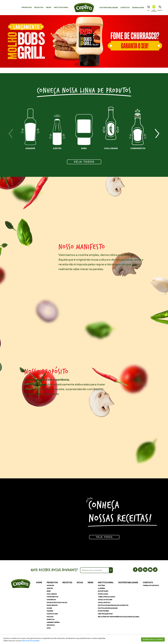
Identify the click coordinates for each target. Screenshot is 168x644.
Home (39, 582)
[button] (82, 71)
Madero (50, 611)
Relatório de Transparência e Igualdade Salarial (119, 617)
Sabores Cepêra (53, 622)
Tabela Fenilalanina (107, 597)
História (101, 585)
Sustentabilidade (109, 8)
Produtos (27, 7)
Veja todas (104, 537)
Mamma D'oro (52, 614)
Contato (125, 8)
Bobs (49, 591)
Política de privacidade (108, 608)
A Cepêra (101, 588)
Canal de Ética (104, 602)
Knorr (49, 608)
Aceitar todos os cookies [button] (153, 639)
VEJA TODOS (84, 162)
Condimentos (52, 597)
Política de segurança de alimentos (113, 605)
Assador (50, 585)
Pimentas (51, 619)
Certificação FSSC (105, 614)
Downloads (138, 8)
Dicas (80, 582)
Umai (49, 628)
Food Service (52, 605)
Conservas (51, 600)
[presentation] (11, 133)
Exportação (103, 591)
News (49, 7)
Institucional (61, 7)
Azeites (50, 588)
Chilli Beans (52, 594)
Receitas (39, 7)
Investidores (103, 611)
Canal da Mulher (105, 600)
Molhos (50, 617)
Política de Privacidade (30, 641)
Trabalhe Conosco (151, 585)
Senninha (51, 625)
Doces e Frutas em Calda (57, 602)
